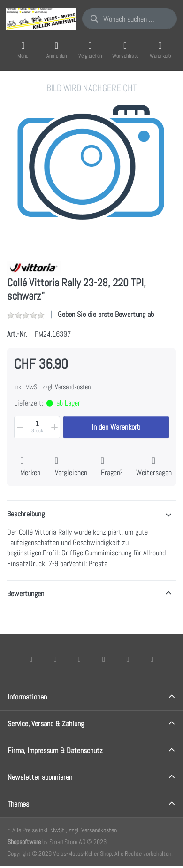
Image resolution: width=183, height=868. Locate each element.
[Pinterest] (152, 659)
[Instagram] (79, 659)
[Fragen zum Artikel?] (112, 467)
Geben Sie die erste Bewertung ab (106, 314)
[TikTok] (104, 659)
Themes (18, 804)
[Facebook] (31, 659)
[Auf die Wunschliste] (30, 467)
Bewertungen (26, 594)
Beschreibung (26, 514)
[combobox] (130, 19)
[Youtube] (128, 659)
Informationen (27, 697)
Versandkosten (73, 387)
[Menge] (37, 427)
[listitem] (91, 167)
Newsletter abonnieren (40, 777)
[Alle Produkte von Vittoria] (34, 267)
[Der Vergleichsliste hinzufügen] (71, 467)
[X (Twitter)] (55, 659)
